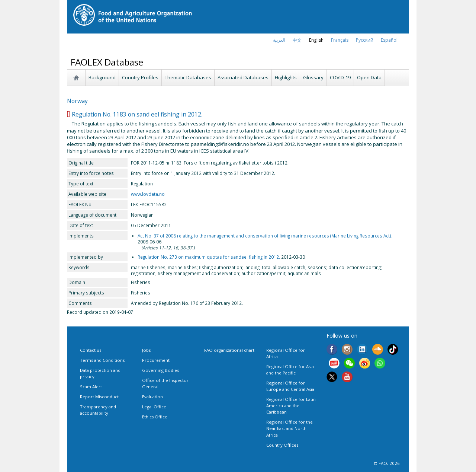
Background (102, 77)
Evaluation (152, 397)
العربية (279, 40)
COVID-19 (340, 77)
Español (389, 40)
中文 (297, 40)
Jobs (146, 350)
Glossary (313, 77)
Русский (365, 40)
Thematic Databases (188, 77)
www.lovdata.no (148, 194)
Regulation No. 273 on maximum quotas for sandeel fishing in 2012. (209, 257)
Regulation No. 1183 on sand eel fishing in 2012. (137, 114)
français (340, 40)
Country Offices (282, 445)
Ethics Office (155, 417)
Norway (77, 101)
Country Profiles (140, 77)
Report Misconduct (99, 397)
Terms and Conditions (102, 360)
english (316, 40)
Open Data (369, 77)
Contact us (91, 350)
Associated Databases (243, 77)
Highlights (286, 77)
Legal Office (154, 407)
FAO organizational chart (229, 350)
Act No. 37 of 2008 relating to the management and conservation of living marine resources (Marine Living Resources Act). (265, 236)
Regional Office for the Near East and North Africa (290, 428)
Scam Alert (91, 387)
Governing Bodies (160, 370)
